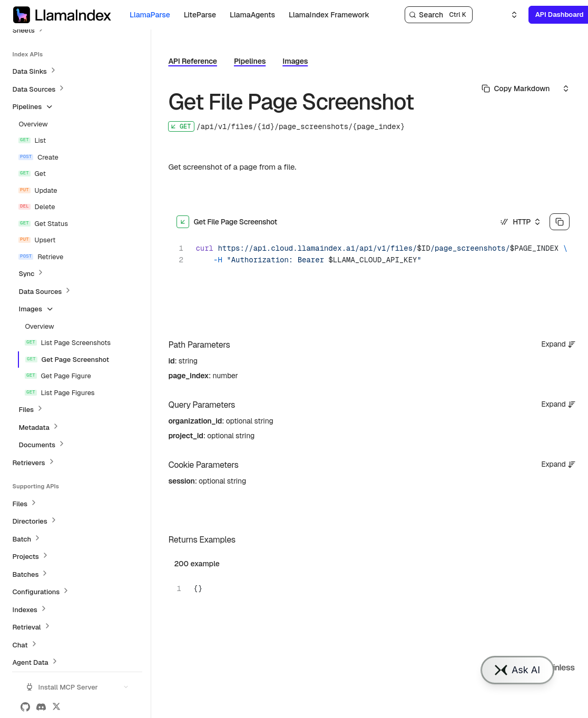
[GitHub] (25, 707)
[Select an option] (508, 15)
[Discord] (41, 707)
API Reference (193, 61)
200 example (197, 564)
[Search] (439, 15)
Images (295, 61)
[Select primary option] (516, 88)
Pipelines (250, 61)
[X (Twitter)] (56, 707)
